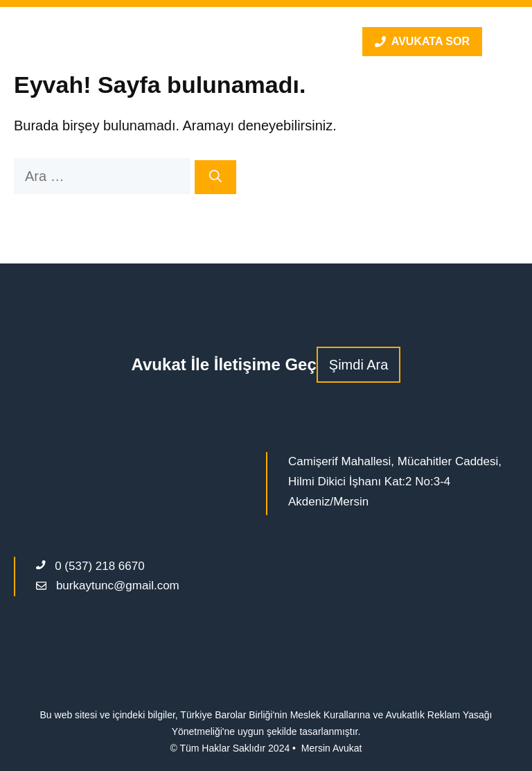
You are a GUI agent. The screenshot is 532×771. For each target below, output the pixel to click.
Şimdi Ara (359, 365)
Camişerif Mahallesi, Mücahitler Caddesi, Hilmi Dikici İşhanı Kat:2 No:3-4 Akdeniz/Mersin (395, 482)
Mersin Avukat (332, 748)
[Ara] (215, 177)
